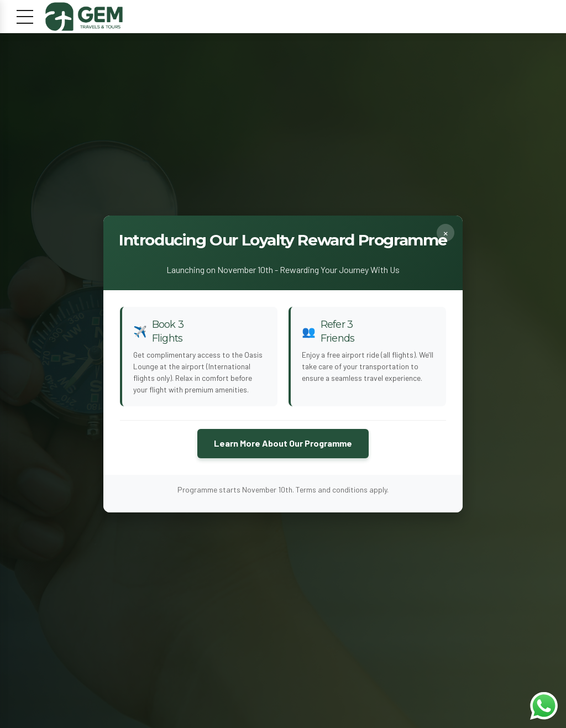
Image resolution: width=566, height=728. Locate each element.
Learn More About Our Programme (283, 444)
